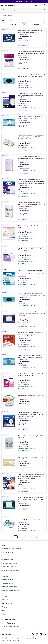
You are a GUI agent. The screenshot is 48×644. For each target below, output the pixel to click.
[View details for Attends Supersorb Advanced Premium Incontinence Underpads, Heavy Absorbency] (24, 211)
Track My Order (7, 603)
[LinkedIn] (41, 634)
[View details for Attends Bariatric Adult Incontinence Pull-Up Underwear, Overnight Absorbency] (24, 421)
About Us (5, 600)
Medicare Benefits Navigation (11, 590)
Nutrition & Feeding (8, 552)
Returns (4, 610)
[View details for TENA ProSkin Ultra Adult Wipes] (24, 123)
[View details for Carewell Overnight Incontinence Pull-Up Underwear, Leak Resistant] (24, 102)
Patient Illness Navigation (10, 587)
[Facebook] (33, 634)
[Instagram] (37, 634)
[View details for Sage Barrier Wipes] (24, 463)
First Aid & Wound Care (9, 563)
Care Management (8, 579)
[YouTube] (45, 634)
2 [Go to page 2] (20, 537)
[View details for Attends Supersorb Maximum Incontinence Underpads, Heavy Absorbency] (24, 165)
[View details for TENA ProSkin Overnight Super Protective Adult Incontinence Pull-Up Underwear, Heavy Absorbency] (24, 188)
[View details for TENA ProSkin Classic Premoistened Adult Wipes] (24, 361)
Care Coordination (8, 583)
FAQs (3, 614)
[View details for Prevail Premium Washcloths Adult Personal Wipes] (24, 38)
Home (5, 15)
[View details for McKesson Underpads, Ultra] (24, 233)
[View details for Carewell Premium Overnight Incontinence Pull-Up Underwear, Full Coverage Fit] (24, 60)
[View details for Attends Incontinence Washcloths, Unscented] (24, 81)
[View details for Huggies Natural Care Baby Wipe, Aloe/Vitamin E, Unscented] (24, 143)
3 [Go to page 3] (24, 537)
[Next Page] (36, 537)
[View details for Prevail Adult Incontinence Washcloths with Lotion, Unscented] (24, 505)
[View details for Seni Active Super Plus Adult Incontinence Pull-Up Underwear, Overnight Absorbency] (24, 256)
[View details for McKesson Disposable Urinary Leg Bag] (24, 443)
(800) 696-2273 (8, 623)
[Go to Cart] (46, 6)
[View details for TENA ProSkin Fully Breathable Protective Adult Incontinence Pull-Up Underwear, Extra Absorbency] (24, 279)
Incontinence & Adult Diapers (11, 549)
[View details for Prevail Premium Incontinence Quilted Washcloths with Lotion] (24, 319)
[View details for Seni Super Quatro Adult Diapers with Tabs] (24, 381)
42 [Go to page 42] (32, 537)
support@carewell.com (10, 626)
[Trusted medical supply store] (10, 5)
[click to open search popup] (24, 10)
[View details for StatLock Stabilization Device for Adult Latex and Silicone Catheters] (24, 401)
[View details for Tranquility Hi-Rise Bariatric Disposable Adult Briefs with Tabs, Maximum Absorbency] (24, 341)
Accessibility (32, 638)
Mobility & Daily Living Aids (10, 570)
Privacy (17, 638)
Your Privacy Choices (10, 641)
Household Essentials (9, 567)
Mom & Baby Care (7, 559)
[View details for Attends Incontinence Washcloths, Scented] (24, 299)
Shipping (4, 607)
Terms (24, 638)
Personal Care (6, 556)
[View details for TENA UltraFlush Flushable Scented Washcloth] (24, 524)
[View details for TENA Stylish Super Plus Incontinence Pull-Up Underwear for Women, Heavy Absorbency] (24, 483)
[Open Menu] (2, 6)
